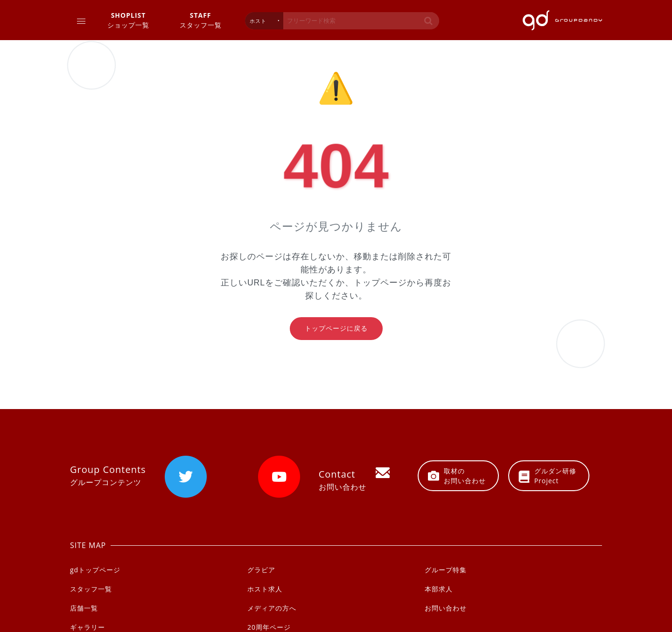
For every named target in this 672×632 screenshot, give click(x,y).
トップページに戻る (336, 328)
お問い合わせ (446, 608)
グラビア (261, 570)
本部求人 (439, 589)
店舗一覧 (84, 608)
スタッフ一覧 (201, 20)
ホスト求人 (265, 589)
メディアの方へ (272, 608)
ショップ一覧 (128, 20)
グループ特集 (446, 570)
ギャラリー (87, 627)
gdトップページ (95, 570)
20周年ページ (269, 627)
